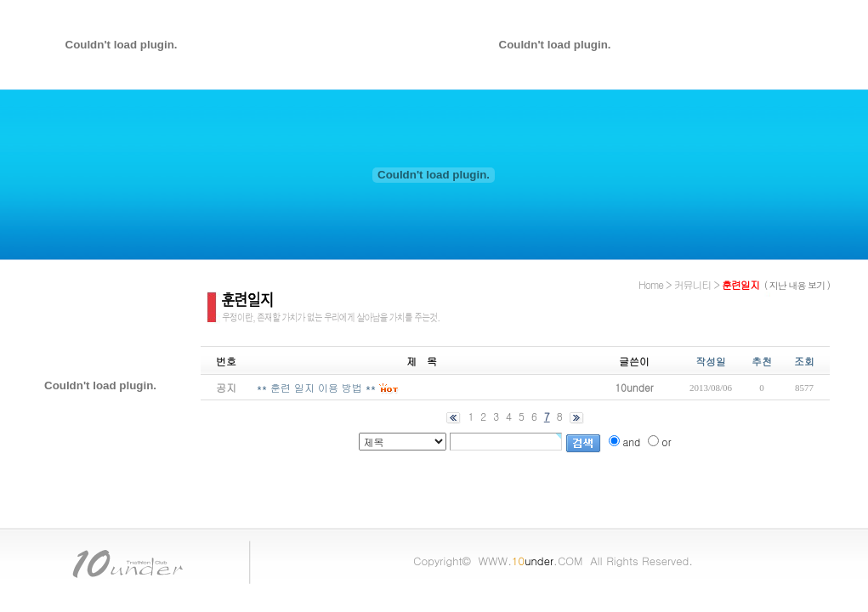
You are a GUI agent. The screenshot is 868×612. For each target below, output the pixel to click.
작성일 (711, 361)
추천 (762, 361)
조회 (804, 361)
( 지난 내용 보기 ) (797, 285)
